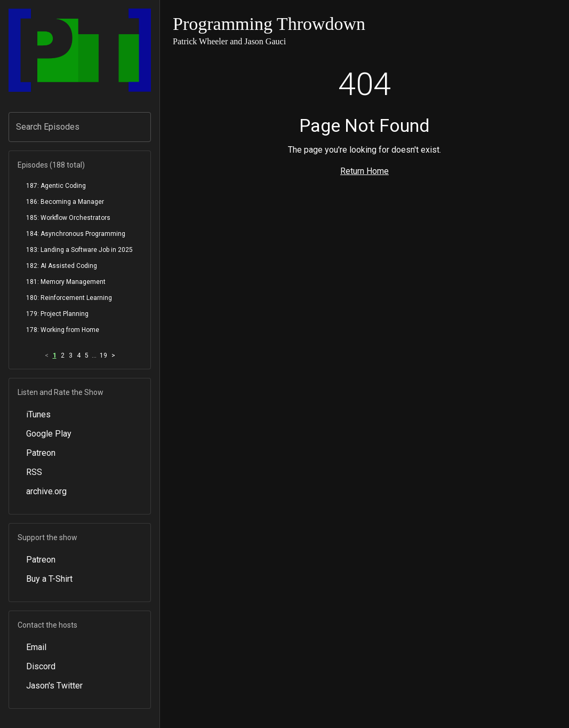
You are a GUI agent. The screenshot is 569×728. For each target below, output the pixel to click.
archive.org (46, 491)
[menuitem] (80, 186)
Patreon (41, 453)
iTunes (38, 414)
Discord (41, 666)
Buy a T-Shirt (49, 579)
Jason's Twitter (54, 686)
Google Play (49, 434)
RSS (34, 472)
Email (36, 647)
